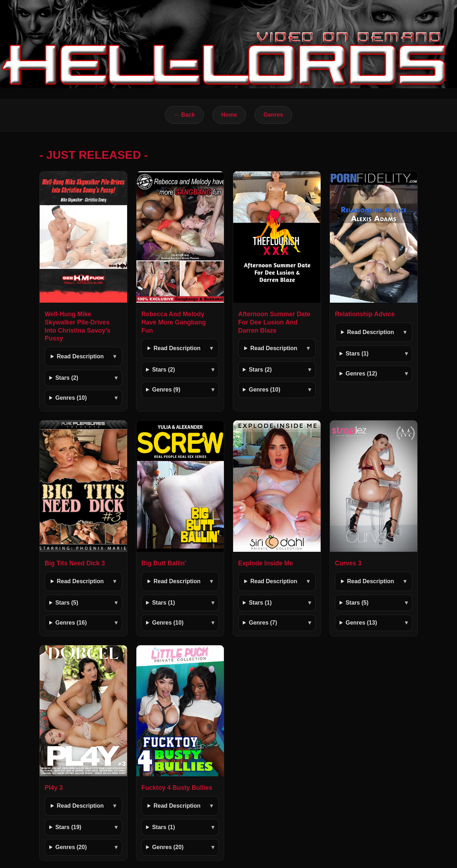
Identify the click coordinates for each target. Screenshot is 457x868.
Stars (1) (357, 354)
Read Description (80, 356)
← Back (184, 115)
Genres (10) (71, 398)
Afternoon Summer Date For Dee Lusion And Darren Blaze (274, 322)
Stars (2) (67, 378)
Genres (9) (166, 390)
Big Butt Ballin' (164, 563)
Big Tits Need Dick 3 (75, 563)
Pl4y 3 (54, 788)
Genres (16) (71, 623)
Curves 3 (348, 563)
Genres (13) (361, 623)
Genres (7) (263, 623)
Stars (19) (68, 827)
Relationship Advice (365, 314)
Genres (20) (71, 847)
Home (229, 115)
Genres (273, 115)
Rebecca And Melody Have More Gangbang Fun (174, 322)
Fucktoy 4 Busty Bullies (177, 788)
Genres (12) (361, 374)
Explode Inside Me (266, 563)
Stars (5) (67, 603)
